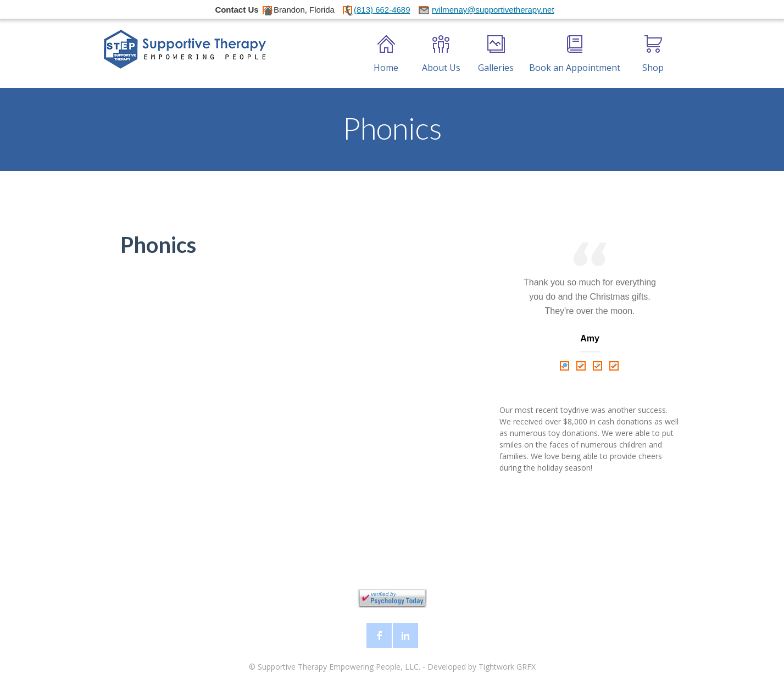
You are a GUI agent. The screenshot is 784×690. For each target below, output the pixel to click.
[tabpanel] (590, 300)
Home (386, 54)
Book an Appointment (575, 54)
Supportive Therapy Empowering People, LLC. (339, 667)
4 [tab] (615, 366)
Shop (653, 54)
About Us (441, 54)
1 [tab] (565, 366)
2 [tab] (582, 366)
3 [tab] (598, 366)
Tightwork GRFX (507, 667)
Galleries (496, 54)
